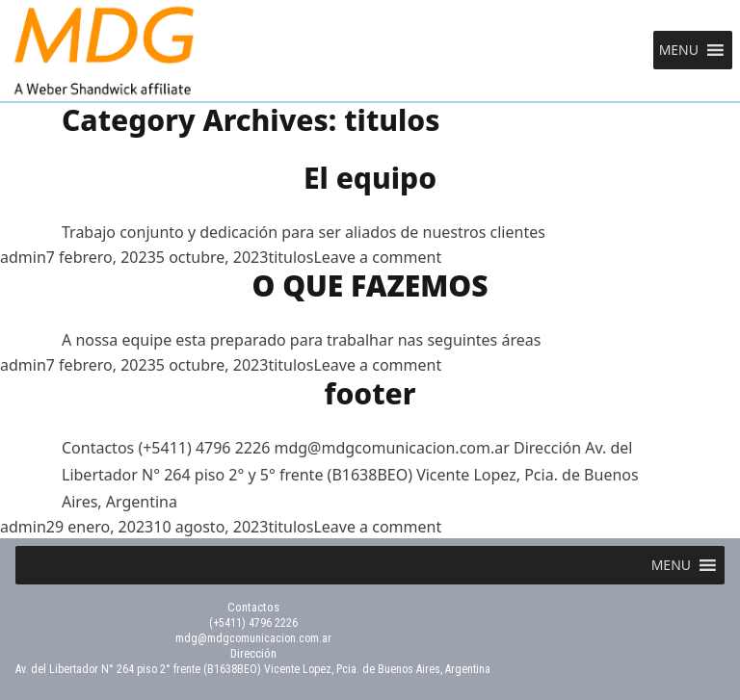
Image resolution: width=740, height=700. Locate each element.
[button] (679, 50)
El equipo (370, 178)
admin (23, 257)
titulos (291, 257)
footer (370, 393)
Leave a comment (377, 257)
